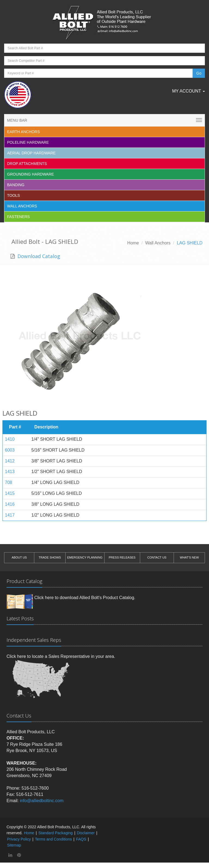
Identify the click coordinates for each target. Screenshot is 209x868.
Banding (16, 185)
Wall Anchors (22, 206)
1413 (10, 472)
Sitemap (14, 845)
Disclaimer (86, 833)
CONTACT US (157, 557)
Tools (13, 195)
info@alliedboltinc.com (42, 801)
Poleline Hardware (28, 142)
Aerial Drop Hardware (31, 153)
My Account (188, 91)
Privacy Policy (19, 839)
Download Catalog (38, 256)
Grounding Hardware (30, 174)
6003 (10, 450)
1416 (10, 504)
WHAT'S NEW (189, 557)
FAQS (81, 839)
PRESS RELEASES (122, 557)
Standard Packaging (56, 833)
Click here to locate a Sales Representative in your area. (61, 656)
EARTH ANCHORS (23, 132)
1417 (10, 515)
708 (9, 482)
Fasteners (18, 217)
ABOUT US (19, 557)
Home (133, 243)
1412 (10, 461)
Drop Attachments (27, 164)
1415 (10, 493)
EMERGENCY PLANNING (85, 557)
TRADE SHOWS (50, 557)
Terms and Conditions (53, 839)
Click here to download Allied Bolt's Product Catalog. (85, 598)
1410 (10, 439)
